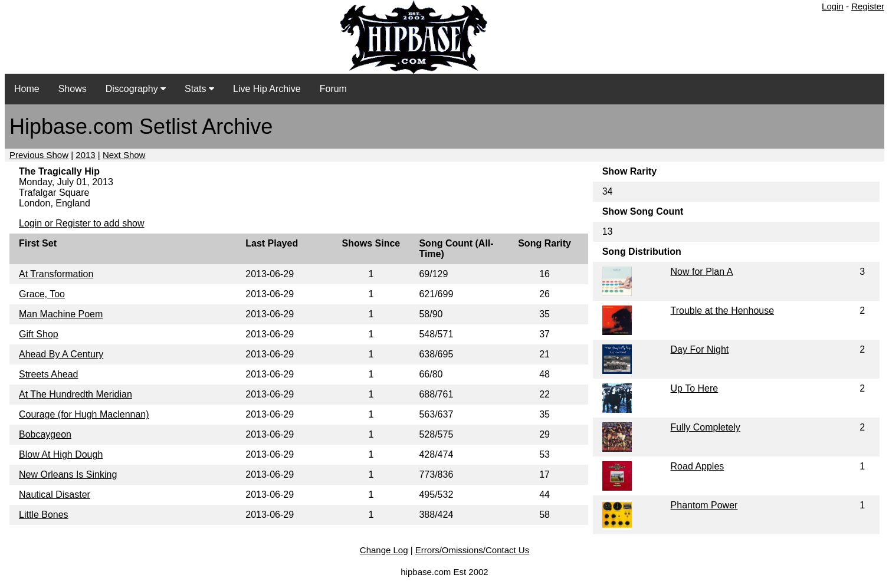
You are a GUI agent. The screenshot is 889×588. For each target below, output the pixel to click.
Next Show (124, 155)
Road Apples (698, 466)
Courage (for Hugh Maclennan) (84, 414)
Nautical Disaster (55, 495)
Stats (199, 89)
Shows (73, 89)
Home (27, 89)
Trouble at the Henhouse (723, 311)
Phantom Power (704, 505)
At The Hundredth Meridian (76, 394)
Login (833, 6)
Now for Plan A (702, 272)
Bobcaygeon (45, 434)
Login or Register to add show (82, 223)
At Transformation (56, 274)
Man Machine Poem (61, 314)
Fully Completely (706, 427)
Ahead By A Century (61, 354)
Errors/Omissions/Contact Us (472, 550)
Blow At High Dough (61, 454)
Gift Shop (39, 334)
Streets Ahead (49, 374)
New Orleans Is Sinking (68, 474)
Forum (333, 89)
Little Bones (44, 515)
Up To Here (695, 388)
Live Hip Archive (267, 89)
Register (868, 6)
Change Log (384, 550)
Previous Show (39, 155)
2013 (85, 155)
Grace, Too (42, 294)
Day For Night (700, 349)
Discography (136, 89)
